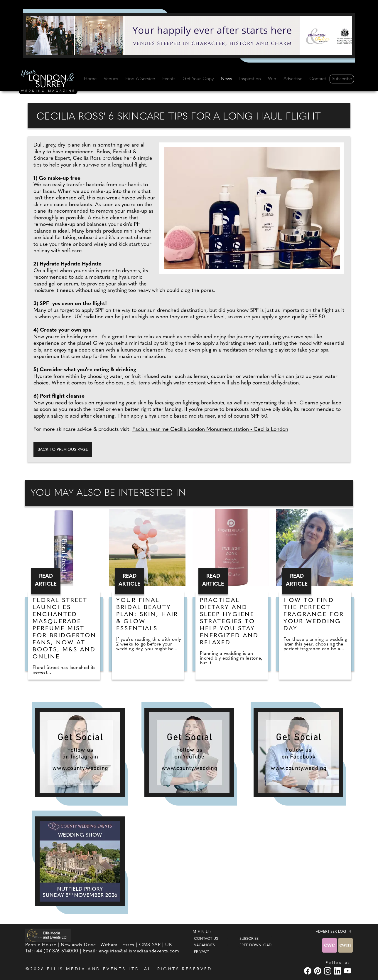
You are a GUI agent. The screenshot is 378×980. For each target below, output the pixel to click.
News (226, 79)
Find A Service (140, 79)
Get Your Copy (198, 79)
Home (90, 79)
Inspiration (250, 79)
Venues (111, 79)
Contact (318, 79)
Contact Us (206, 939)
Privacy (201, 952)
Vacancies (204, 945)
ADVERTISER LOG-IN (334, 932)
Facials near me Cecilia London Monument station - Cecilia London (210, 430)
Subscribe (342, 79)
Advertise (293, 79)
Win (272, 79)
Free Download (255, 945)
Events (169, 79)
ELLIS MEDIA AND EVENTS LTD (93, 969)
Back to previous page (63, 450)
